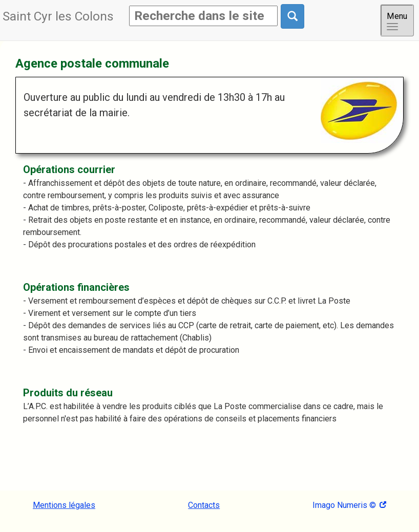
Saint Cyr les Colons (58, 16)
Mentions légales (64, 505)
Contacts (204, 505)
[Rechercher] (203, 16)
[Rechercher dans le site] (292, 16)
